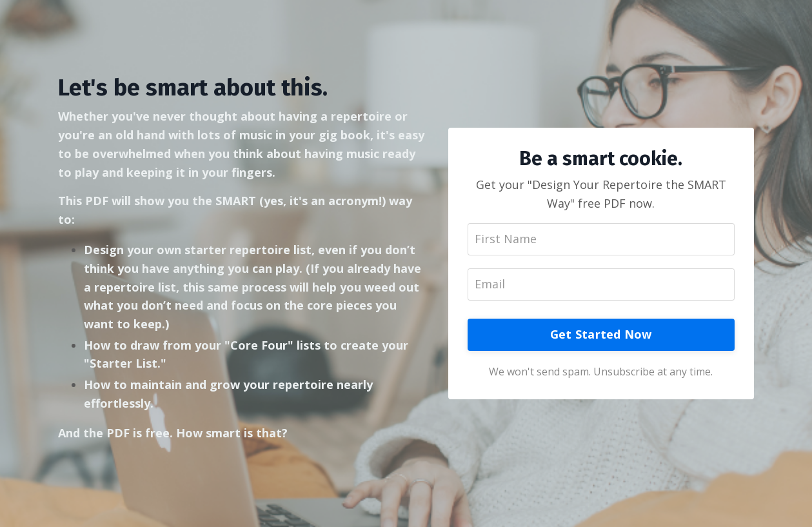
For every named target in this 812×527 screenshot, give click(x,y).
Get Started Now (601, 334)
